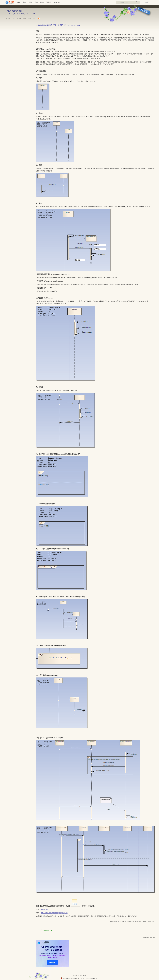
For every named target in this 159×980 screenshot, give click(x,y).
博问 (36, 2)
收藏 (150, 922)
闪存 (42, 2)
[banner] (9, 2)
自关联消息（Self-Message (45, 298)
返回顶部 (152, 938)
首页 (14, 18)
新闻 (30, 2)
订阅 (34, 18)
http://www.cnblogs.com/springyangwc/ (54, 913)
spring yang (14, 11)
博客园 (8, 18)
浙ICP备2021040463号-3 (90, 978)
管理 (30, 18)
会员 (18, 2)
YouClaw (57, 2)
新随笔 (19, 18)
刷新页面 (146, 938)
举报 (153, 922)
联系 (25, 18)
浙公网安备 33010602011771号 (71, 978)
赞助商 (49, 2)
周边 (24, 2)
